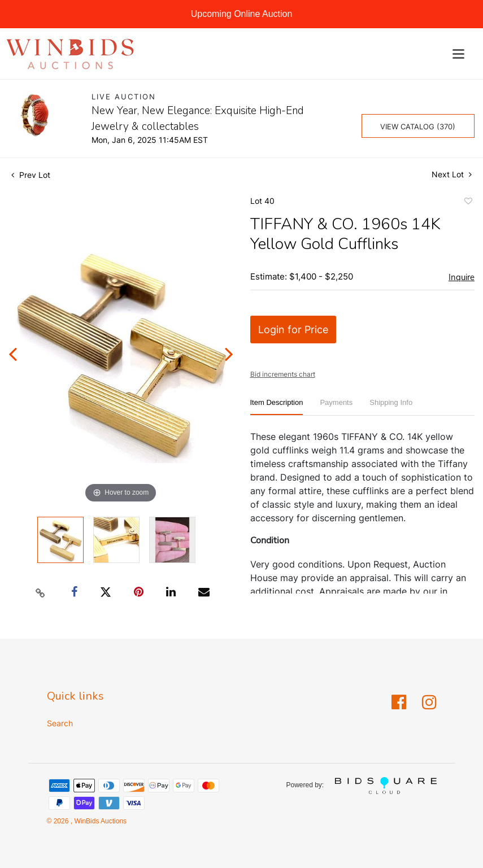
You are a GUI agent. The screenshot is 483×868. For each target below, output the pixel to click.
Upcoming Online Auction (242, 14)
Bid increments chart (283, 374)
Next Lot (452, 174)
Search (60, 723)
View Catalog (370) (418, 127)
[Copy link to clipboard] (40, 592)
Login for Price (293, 330)
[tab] (277, 407)
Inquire (462, 277)
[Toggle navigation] (458, 54)
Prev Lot (31, 175)
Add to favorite (468, 203)
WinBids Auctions (99, 821)
